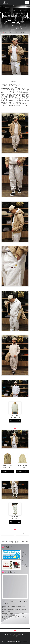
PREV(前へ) (7, 534)
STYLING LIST (20, 634)
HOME (6, 634)
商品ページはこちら (15, 421)
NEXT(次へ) (23, 534)
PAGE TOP (12, 634)
